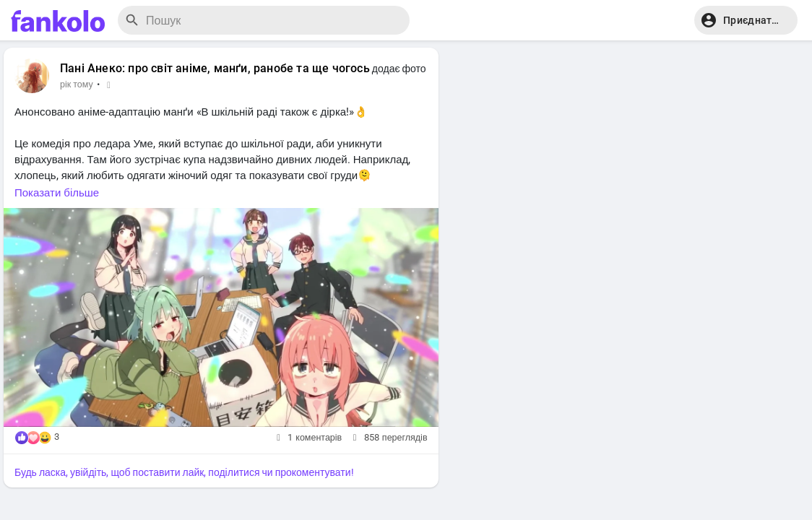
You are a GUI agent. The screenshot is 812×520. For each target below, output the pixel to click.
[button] (746, 20)
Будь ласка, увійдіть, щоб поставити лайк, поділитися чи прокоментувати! (184, 472)
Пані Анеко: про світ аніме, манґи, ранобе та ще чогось (215, 69)
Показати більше (57, 193)
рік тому (77, 84)
